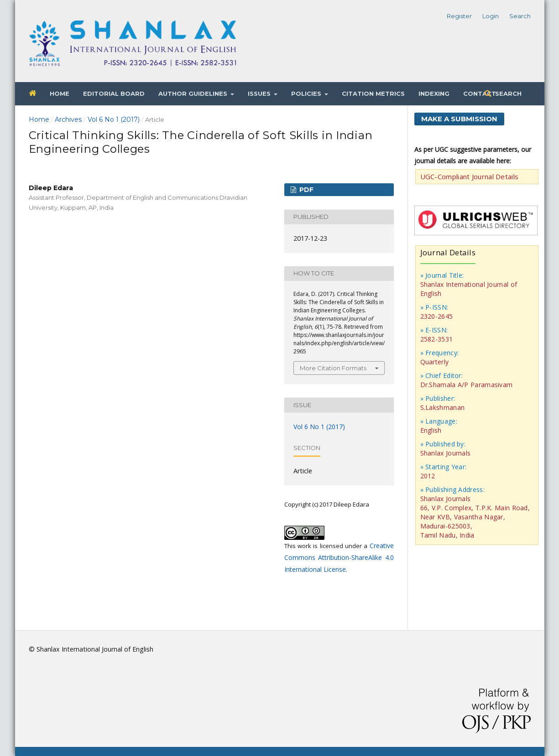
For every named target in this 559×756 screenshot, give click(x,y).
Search (507, 93)
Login (491, 16)
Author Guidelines (194, 93)
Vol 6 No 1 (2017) (114, 119)
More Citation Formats (333, 368)
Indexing (434, 93)
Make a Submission (459, 119)
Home (60, 93)
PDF (306, 190)
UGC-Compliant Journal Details (470, 176)
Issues (260, 93)
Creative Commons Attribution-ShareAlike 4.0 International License (339, 557)
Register (459, 16)
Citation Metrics (373, 93)
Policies (307, 93)
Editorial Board (114, 93)
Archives (68, 119)
